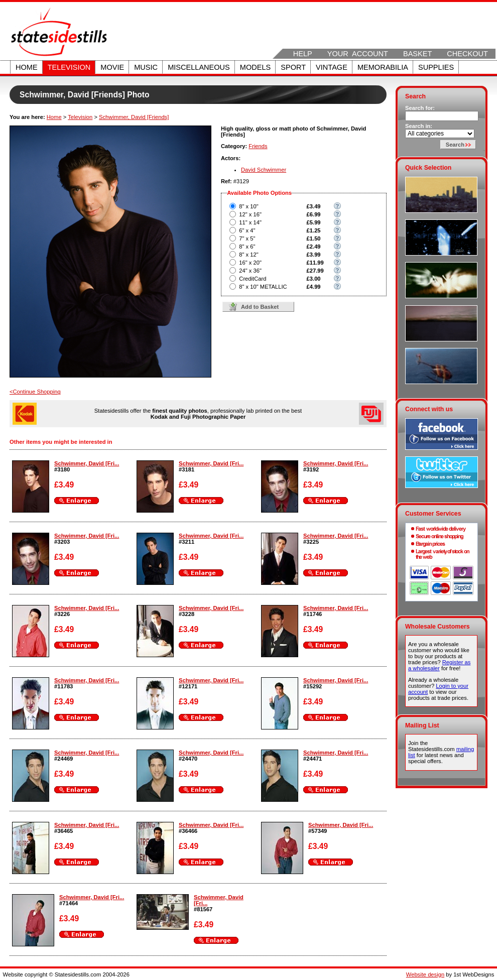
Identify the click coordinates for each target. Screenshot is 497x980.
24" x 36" (250, 271)
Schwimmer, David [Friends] (134, 117)
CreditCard (253, 279)
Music (146, 67)
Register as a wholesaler (439, 665)
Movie (112, 67)
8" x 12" (248, 255)
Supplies (436, 67)
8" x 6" (247, 247)
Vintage (332, 67)
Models (255, 67)
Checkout (467, 54)
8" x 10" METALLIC (263, 287)
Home (27, 67)
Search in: (419, 126)
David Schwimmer (264, 170)
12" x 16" (250, 214)
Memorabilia (383, 67)
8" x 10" (248, 206)
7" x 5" (247, 238)
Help (303, 54)
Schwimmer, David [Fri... (87, 463)
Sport (293, 67)
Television (69, 67)
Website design (425, 974)
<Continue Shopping (35, 392)
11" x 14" (250, 222)
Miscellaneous (199, 67)
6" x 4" (247, 230)
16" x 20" (250, 263)
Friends (258, 146)
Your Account (358, 54)
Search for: (420, 108)
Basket (417, 54)
